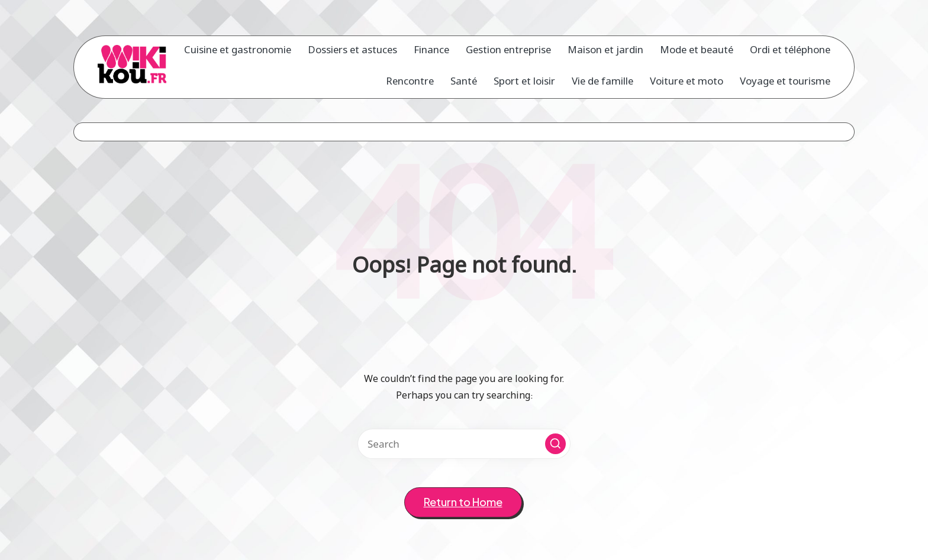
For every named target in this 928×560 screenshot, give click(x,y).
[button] (555, 444)
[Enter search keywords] (464, 444)
